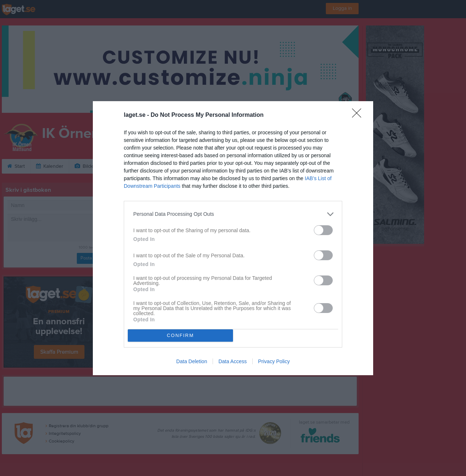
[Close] (359, 115)
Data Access (233, 361)
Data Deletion (192, 361)
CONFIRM (180, 335)
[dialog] (233, 238)
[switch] (323, 230)
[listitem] (233, 214)
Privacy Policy (274, 361)
